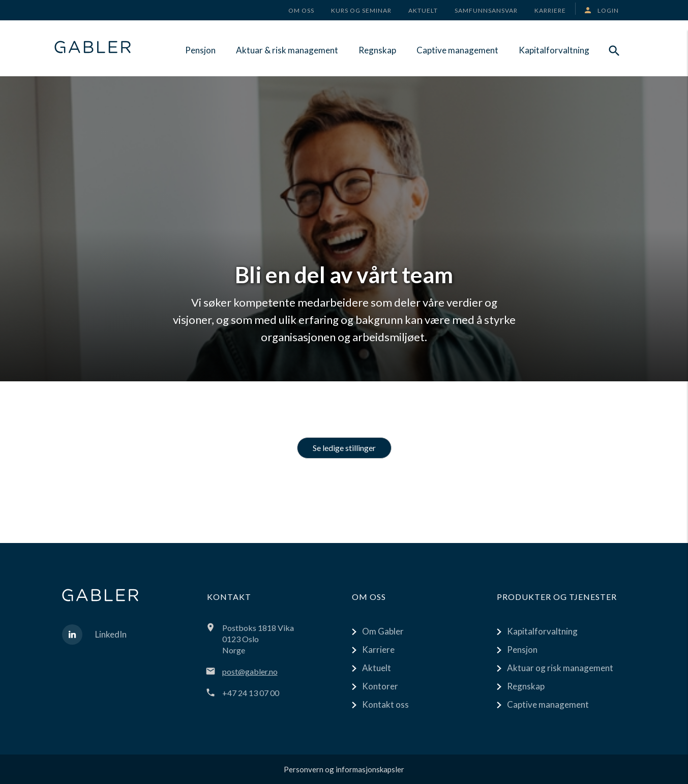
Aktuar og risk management (560, 668)
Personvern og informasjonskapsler (344, 769)
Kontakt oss (385, 704)
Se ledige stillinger (344, 448)
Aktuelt (377, 668)
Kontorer (380, 686)
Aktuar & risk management (287, 50)
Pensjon (200, 50)
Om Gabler (383, 631)
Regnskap (377, 50)
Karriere (378, 650)
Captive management (457, 50)
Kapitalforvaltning (554, 50)
